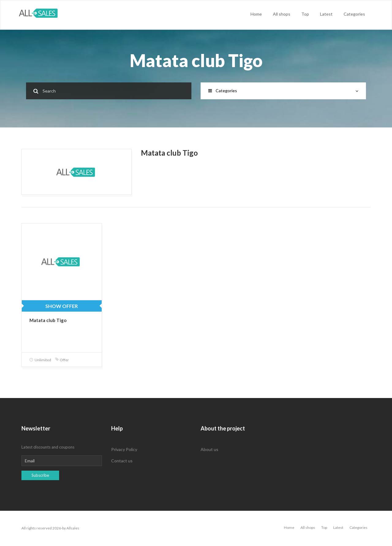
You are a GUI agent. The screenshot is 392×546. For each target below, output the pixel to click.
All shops (282, 14)
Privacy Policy (124, 449)
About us (209, 449)
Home (256, 14)
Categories (354, 14)
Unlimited (40, 360)
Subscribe (40, 475)
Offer (62, 360)
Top (305, 14)
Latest (326, 14)
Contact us (122, 461)
